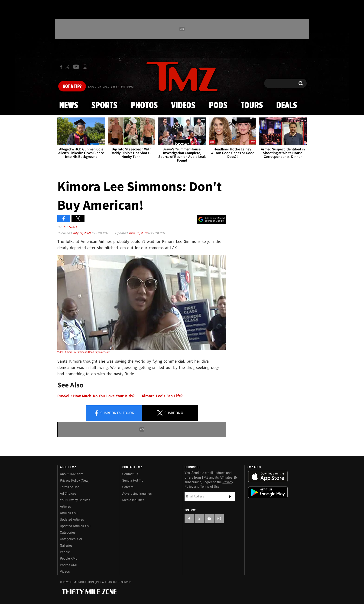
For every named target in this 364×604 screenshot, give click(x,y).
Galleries (66, 546)
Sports (104, 106)
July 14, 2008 (82, 233)
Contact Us (130, 474)
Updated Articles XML (76, 526)
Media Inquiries (133, 500)
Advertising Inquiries (137, 494)
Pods (218, 106)
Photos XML (69, 565)
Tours (252, 106)
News (69, 106)
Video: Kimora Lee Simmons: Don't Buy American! (84, 352)
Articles (65, 507)
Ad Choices (68, 494)
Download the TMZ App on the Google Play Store (268, 492)
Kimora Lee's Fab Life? (162, 396)
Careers (128, 487)
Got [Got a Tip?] (72, 87)
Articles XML (69, 513)
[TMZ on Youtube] (76, 67)
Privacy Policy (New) (75, 481)
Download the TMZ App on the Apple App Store (268, 477)
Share (114, 413)
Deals (287, 106)
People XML (69, 559)
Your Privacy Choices (75, 500)
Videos (183, 106)
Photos (144, 106)
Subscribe (230, 497)
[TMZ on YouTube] (209, 519)
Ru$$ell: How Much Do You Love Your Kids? (96, 396)
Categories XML (71, 539)
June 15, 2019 (138, 233)
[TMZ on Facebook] (61, 67)
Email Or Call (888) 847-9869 (111, 87)
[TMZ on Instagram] (85, 67)
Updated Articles (72, 520)
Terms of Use (70, 487)
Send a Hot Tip (133, 481)
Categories (68, 533)
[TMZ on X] (68, 67)
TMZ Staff (70, 227)
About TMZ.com (72, 474)
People (65, 552)
